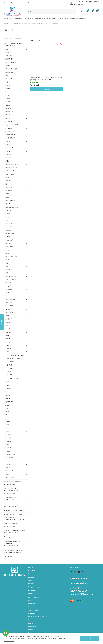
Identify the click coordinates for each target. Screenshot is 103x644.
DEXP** (8, 95)
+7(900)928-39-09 (79, 591)
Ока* (7, 425)
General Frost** (11, 135)
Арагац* (8, 325)
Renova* (8, 230)
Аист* (7, 316)
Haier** (8, 144)
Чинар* (8, 467)
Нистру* (8, 421)
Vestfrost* (9, 302)
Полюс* (8, 435)
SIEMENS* (9, 260)
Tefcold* (8, 293)
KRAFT (8, 177)
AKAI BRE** (9, 52)
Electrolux (9, 112)
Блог (30, 600)
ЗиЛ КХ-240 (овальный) (15, 358)
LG (6, 184)
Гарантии (31, 593)
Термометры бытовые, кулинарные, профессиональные (12, 543)
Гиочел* (8, 342)
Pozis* (8, 237)
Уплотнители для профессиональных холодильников (11, 491)
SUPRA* (8, 283)
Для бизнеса (32, 590)
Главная (7, 23)
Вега (7, 335)
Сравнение (32, 613)
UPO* (7, 296)
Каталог (7, 3)
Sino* (7, 263)
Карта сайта (32, 626)
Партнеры (31, 604)
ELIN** (8, 115)
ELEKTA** (9, 108)
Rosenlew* (9, 240)
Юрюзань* (9, 471)
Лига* (7, 408)
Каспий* (8, 392)
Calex (7, 82)
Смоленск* (9, 458)
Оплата (24, 3)
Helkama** (9, 154)
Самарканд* (10, 441)
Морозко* (9, 415)
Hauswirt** (9, 148)
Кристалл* (9, 402)
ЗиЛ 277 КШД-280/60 (15, 378)
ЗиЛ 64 (10, 368)
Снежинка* (9, 461)
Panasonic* (9, 223)
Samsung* (9, 243)
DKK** (8, 102)
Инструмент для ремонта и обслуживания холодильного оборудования (14, 517)
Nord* (7, 217)
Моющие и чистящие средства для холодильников (15, 531)
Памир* (8, 438)
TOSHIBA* (9, 289)
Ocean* (8, 220)
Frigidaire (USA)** (12, 125)
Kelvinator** (10, 171)
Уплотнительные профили (13, 19)
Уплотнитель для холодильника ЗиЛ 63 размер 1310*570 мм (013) (46, 78)
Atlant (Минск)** (11, 69)
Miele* (8, 204)
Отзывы (31, 620)
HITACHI (8, 158)
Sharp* (8, 266)
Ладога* (8, 405)
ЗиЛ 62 (10, 375)
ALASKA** (9, 56)
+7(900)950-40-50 (76, 2)
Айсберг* (9, 319)
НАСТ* (8, 418)
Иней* (8, 385)
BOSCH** (9, 79)
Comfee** (9, 89)
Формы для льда (10, 537)
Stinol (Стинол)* (11, 279)
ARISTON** (9, 59)
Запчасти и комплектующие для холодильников (14, 505)
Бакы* (8, 329)
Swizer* (8, 286)
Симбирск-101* (11, 454)
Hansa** (8, 151)
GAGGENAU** (10, 131)
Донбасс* (9, 349)
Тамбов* (8, 464)
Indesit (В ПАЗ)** (11, 168)
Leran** (8, 181)
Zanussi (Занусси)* (12, 312)
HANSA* (8, 227)
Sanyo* (8, 250)
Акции (39, 3)
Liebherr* (9, 191)
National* (9, 210)
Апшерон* (9, 322)
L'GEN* (8, 197)
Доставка (31, 3)
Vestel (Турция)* (11, 299)
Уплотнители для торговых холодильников (75, 19)
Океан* (8, 431)
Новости (31, 623)
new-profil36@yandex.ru (82, 594)
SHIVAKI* (9, 270)
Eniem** (8, 118)
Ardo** (8, 66)
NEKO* (8, 214)
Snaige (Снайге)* (11, 276)
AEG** (7, 49)
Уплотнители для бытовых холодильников (41, 19)
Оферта (31, 630)
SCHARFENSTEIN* (12, 256)
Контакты (46, 3)
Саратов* (9, 444)
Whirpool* (9, 309)
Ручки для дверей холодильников (10, 498)
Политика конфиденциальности (38, 617)
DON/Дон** (9, 128)
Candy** (8, 85)
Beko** (8, 75)
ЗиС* (7, 382)
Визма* (8, 339)
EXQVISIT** (9, 121)
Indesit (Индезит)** (12, 164)
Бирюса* (8, 332)
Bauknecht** (10, 72)
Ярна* (7, 474)
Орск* (7, 428)
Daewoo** (9, 92)
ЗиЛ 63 (10, 372)
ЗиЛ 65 (10, 365)
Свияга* (8, 448)
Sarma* (8, 253)
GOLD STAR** (10, 138)
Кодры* (8, 398)
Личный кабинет (34, 597)
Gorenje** (9, 141)
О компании (15, 3)
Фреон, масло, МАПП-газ (13, 510)
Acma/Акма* (10, 477)
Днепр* (8, 345)
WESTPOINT (10, 306)
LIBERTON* (9, 187)
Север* (8, 451)
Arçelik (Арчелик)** (12, 62)
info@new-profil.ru (92, 2)
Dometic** (9, 98)
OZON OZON (8, 557)
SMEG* (8, 273)
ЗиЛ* (48, 23)
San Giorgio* (10, 247)
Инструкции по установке (36, 587)
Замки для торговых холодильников (11, 525)
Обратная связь (33, 610)
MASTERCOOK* (11, 200)
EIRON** (8, 105)
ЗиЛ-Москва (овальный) (16, 355)
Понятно (89, 638)
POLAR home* (10, 233)
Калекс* (8, 395)
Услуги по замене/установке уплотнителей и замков (14, 551)
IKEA (7, 161)
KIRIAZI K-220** (11, 174)
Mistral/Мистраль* (12, 207)
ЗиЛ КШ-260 (12, 362)
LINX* (7, 194)
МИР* (7, 412)
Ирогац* (8, 388)
